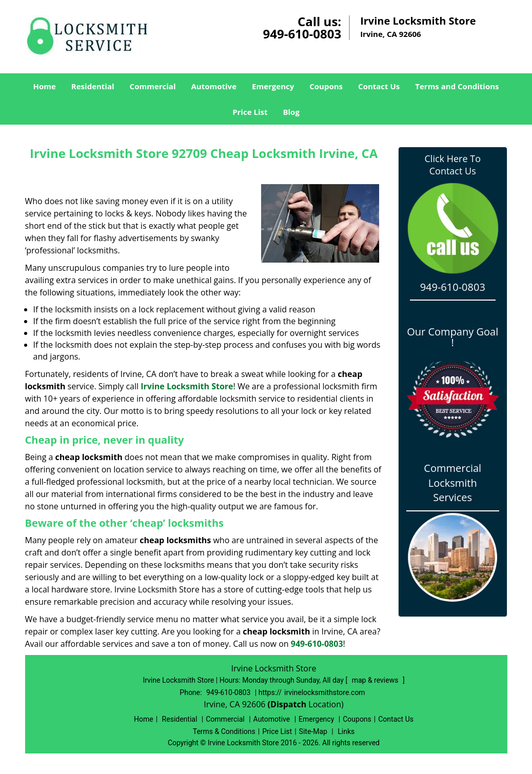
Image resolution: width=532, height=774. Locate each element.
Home (44, 86)
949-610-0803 (302, 34)
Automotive (214, 86)
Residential (93, 86)
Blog (291, 112)
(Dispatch (288, 704)
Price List (250, 112)
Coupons (326, 86)
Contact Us (379, 86)
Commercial (153, 86)
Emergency (273, 86)
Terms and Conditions (457, 86)
